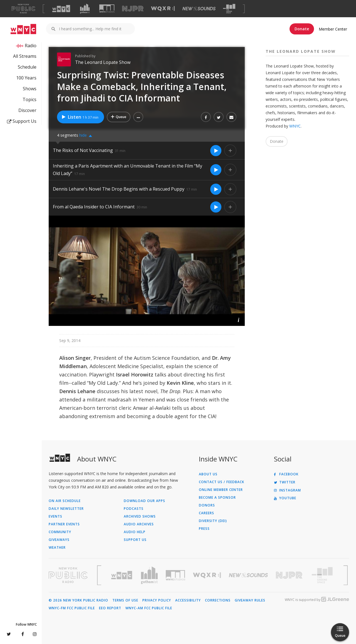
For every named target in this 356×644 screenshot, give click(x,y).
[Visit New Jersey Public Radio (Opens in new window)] (290, 575)
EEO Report (110, 608)
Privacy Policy (157, 600)
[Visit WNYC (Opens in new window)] (61, 9)
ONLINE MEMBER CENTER (221, 490)
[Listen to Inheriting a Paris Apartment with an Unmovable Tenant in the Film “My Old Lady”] (216, 170)
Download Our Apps (144, 501)
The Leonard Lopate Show (103, 62)
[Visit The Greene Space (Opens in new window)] (229, 9)
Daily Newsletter (66, 509)
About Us (208, 474)
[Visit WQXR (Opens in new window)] (163, 9)
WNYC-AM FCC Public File (149, 608)
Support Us (22, 121)
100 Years (26, 78)
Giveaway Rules (250, 600)
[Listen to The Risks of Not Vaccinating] (216, 151)
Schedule (27, 67)
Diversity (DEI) (213, 521)
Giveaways (59, 540)
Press (204, 529)
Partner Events (64, 524)
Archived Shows (140, 516)
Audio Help (135, 532)
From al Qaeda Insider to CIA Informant (94, 207)
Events (55, 516)
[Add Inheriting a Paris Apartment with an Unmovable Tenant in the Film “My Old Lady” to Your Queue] (230, 170)
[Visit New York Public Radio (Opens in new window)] (68, 575)
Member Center (333, 29)
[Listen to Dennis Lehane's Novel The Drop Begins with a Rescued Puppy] (216, 189)
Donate (302, 29)
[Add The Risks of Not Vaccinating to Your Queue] (230, 151)
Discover (27, 110)
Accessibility (188, 600)
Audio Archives (139, 524)
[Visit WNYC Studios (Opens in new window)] (107, 8)
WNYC (295, 126)
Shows (30, 89)
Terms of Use (125, 600)
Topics (29, 99)
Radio (31, 46)
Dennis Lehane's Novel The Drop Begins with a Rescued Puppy (119, 189)
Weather (57, 548)
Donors (207, 505)
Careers (207, 513)
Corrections (218, 600)
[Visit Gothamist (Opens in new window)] (85, 9)
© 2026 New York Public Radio (78, 600)
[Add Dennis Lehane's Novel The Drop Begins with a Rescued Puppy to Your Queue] (230, 189)
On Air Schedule (65, 501)
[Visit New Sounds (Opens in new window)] (199, 9)
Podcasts (134, 509)
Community (60, 532)
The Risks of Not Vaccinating (83, 150)
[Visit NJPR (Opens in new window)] (133, 9)
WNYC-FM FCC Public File (72, 608)
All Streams (25, 56)
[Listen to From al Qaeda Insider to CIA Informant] (216, 207)
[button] (138, 117)
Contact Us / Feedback (222, 482)
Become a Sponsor (217, 498)
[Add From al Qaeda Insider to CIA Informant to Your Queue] (230, 207)
